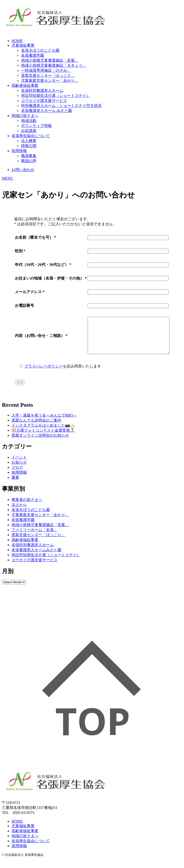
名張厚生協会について (31, 136)
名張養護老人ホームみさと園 (36, 557)
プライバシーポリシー (39, 373)
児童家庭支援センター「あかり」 (50, 80)
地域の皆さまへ (25, 116)
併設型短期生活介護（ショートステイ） (56, 96)
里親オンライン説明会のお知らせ (40, 442)
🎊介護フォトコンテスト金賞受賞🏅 (43, 437)
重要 (15, 485)
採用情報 (19, 151)
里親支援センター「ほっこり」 (48, 75)
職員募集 (29, 156)
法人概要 (29, 141)
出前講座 (29, 131)
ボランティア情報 (36, 126)
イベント (19, 464)
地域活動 (29, 121)
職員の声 (29, 161)
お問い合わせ (23, 170)
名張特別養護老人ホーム (42, 91)
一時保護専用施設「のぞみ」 (46, 70)
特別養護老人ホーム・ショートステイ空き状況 (61, 106)
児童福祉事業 (23, 45)
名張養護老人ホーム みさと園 (46, 111)
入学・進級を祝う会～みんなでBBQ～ (44, 422)
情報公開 (29, 146)
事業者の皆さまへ (27, 507)
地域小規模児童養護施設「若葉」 (50, 60)
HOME (17, 41)
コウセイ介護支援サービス (44, 101)
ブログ (17, 475)
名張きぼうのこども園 (40, 50)
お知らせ (19, 470)
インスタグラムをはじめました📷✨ (43, 432)
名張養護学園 (33, 55)
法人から (19, 512)
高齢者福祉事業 (25, 85)
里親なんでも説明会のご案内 (36, 427)
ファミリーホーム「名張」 (34, 537)
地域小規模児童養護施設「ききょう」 (54, 65)
